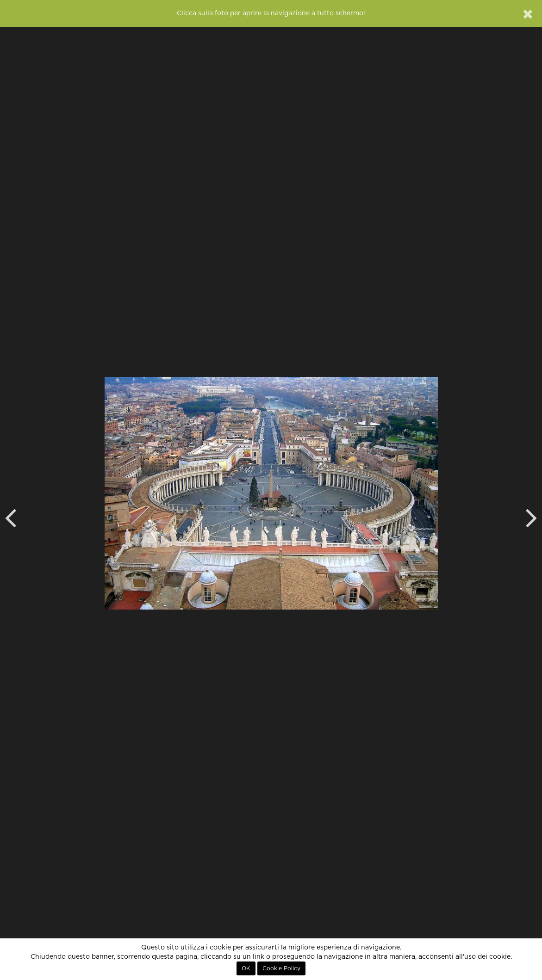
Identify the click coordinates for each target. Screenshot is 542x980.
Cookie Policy (281, 968)
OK (246, 968)
